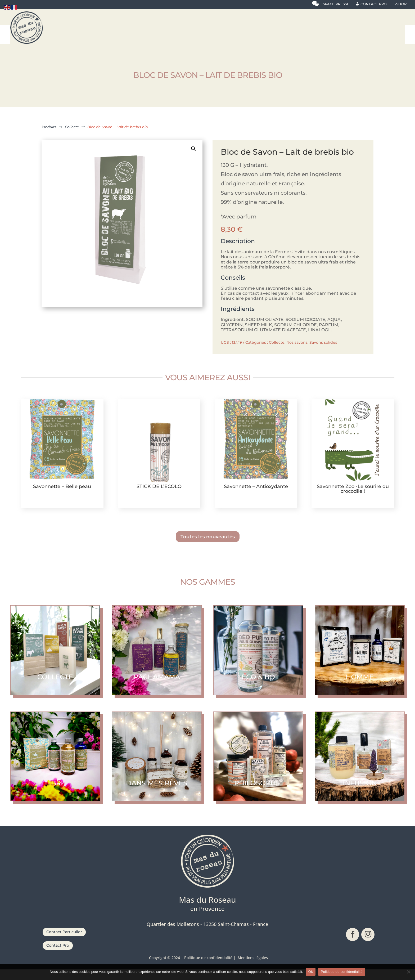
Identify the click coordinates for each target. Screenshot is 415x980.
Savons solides (323, 353)
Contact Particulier (64, 942)
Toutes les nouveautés (208, 547)
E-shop (400, 4)
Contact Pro (58, 956)
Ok (311, 972)
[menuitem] (86, 29)
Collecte (277, 353)
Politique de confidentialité (342, 972)
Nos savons (297, 353)
